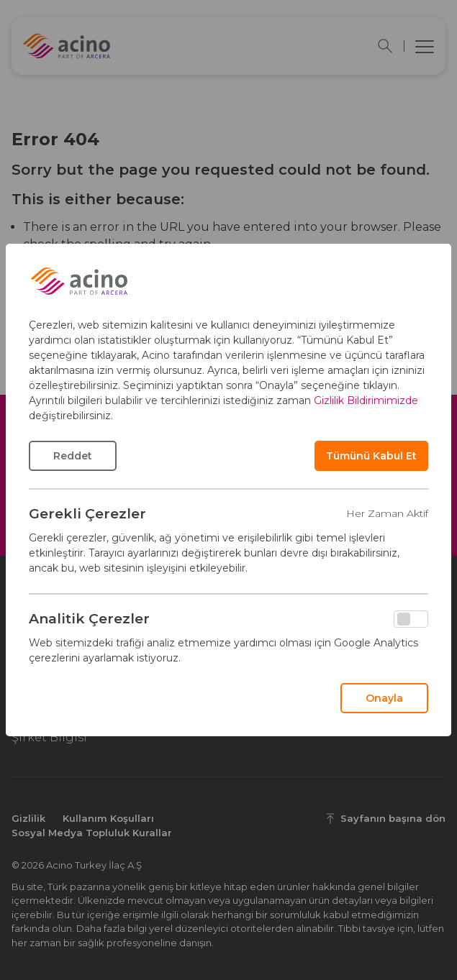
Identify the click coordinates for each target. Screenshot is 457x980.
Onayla (384, 698)
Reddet (73, 456)
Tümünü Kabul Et (371, 456)
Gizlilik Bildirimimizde (366, 400)
